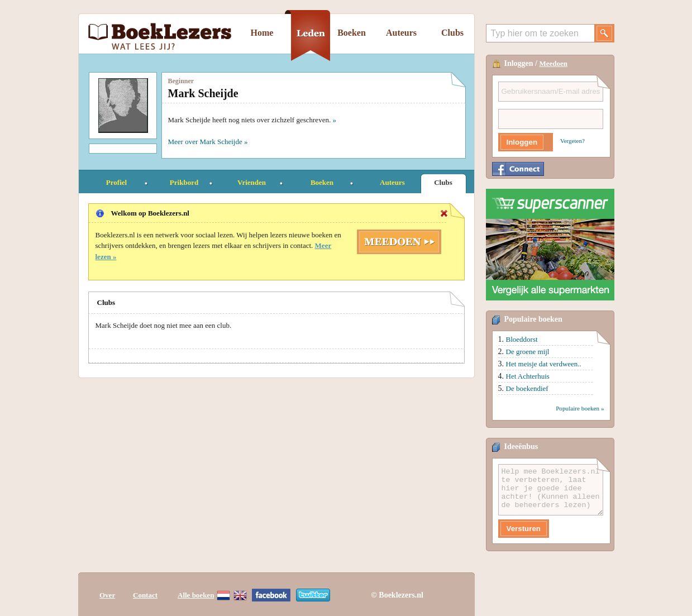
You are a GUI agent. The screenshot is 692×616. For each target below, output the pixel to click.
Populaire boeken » (580, 408)
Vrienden (252, 182)
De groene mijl (528, 352)
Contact (145, 595)
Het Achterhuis (528, 376)
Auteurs (401, 33)
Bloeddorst (522, 339)
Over (107, 595)
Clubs (452, 33)
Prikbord (184, 182)
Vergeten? (572, 141)
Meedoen (554, 63)
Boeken (352, 33)
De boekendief (527, 388)
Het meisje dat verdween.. (544, 364)
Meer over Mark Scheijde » (208, 142)
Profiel (116, 182)
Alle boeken (196, 595)
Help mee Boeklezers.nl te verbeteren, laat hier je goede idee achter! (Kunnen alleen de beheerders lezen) (551, 490)
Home (262, 33)
